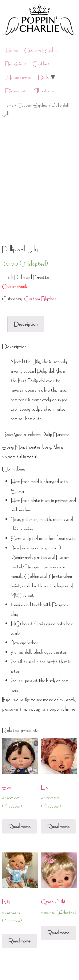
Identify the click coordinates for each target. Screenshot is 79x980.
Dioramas (16, 91)
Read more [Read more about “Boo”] (19, 826)
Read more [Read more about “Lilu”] (58, 826)
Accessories (19, 77)
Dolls (44, 77)
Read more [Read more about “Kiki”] (19, 941)
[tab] (26, 324)
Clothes (41, 64)
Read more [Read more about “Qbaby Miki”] (58, 933)
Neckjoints (16, 64)
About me (43, 91)
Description (26, 324)
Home (12, 50)
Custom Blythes (41, 50)
